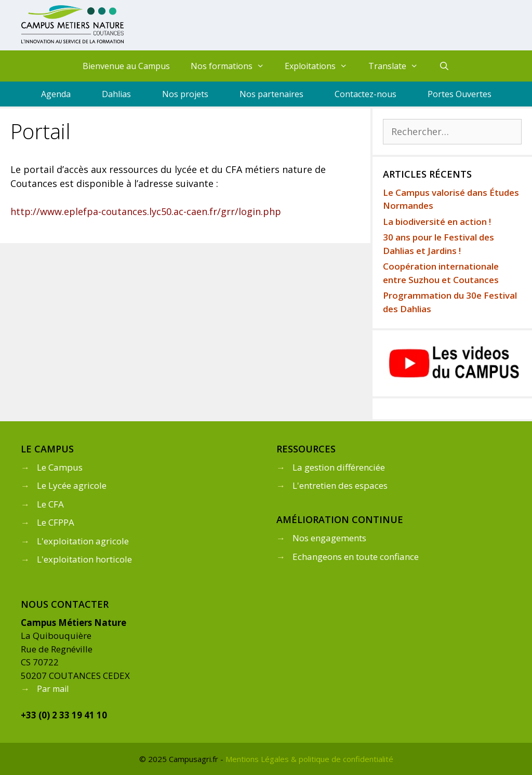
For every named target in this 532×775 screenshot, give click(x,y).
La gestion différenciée (339, 467)
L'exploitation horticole (84, 559)
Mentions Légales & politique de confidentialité (309, 759)
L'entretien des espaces (340, 485)
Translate (398, 66)
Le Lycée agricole (72, 485)
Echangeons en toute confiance (356, 557)
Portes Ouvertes (460, 94)
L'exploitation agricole (83, 541)
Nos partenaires (271, 94)
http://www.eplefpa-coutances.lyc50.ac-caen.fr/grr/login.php (146, 211)
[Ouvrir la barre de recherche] (444, 66)
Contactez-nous (365, 94)
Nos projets (185, 94)
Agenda (56, 94)
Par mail (53, 689)
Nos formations (233, 66)
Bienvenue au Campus (126, 66)
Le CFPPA (56, 522)
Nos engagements (329, 538)
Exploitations (321, 66)
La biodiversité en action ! (437, 222)
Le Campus (60, 467)
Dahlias (116, 94)
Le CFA (50, 504)
